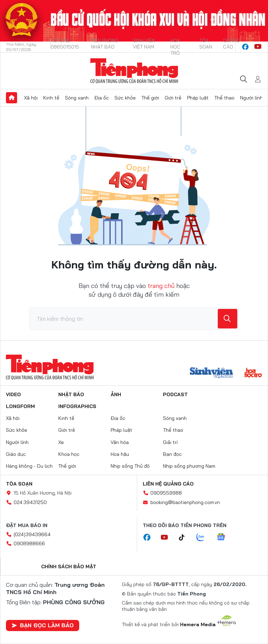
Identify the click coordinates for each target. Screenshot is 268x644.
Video (13, 394)
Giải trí (170, 442)
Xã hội (31, 98)
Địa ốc (102, 98)
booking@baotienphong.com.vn (185, 502)
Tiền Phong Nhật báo (105, 44)
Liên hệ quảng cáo (168, 484)
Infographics (77, 406)
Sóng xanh (77, 98)
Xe (61, 442)
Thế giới (150, 98)
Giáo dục (16, 454)
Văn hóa (120, 442)
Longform (20, 406)
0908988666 (29, 543)
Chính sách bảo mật (69, 567)
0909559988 (166, 493)
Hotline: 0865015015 (65, 44)
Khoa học (69, 454)
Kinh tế (51, 98)
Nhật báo (71, 394)
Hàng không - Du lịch (29, 466)
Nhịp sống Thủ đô (130, 466)
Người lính (251, 98)
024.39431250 (30, 502)
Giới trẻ (173, 98)
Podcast (175, 394)
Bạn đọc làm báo (43, 625)
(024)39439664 (32, 534)
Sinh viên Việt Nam (144, 44)
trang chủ (161, 286)
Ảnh (116, 394)
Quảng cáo (231, 44)
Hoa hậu (120, 454)
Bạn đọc (172, 454)
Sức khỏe (125, 98)
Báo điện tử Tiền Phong (134, 71)
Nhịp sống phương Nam (189, 466)
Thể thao (224, 98)
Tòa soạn (206, 44)
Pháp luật (198, 98)
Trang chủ (12, 98)
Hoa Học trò (175, 47)
